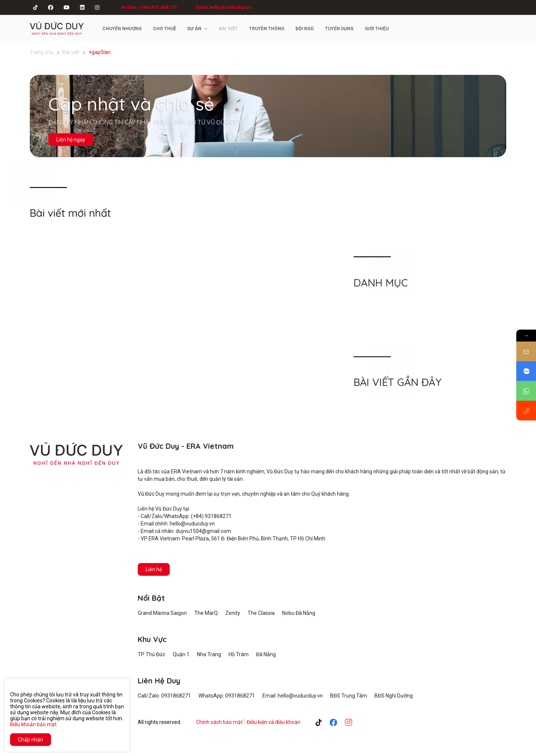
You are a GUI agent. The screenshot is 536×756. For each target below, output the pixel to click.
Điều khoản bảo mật (33, 724)
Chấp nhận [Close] (31, 740)
